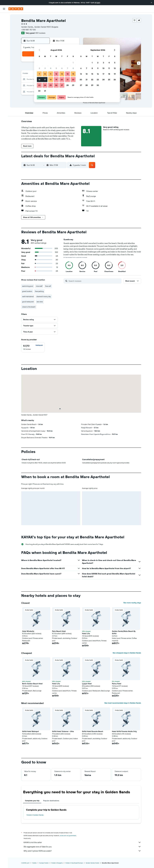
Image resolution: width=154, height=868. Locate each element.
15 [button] (73, 74)
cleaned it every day (44, 296)
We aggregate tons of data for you (82, 847)
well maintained (28, 296)
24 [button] (45, 85)
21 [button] (68, 80)
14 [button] (68, 74)
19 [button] (56, 80)
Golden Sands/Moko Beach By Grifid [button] (124, 632)
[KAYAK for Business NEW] (4, 42)
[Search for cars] (4, 26)
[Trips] (4, 49)
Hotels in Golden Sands (35, 815)
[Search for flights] (4, 16)
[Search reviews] (94, 281)
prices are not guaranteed (68, 835)
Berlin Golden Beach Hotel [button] (32, 684)
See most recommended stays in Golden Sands (123, 703)
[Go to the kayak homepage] (16, 9)
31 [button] (45, 91)
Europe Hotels (44, 863)
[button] (151, 3)
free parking (39, 291)
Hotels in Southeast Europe (74, 863)
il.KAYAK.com (25, 863)
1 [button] (73, 63)
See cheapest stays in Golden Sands (127, 653)
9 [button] (39, 74)
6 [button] (62, 68)
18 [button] (51, 80)
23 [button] (39, 85)
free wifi (48, 286)
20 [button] (62, 80)
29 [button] (73, 85)
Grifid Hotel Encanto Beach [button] (93, 731)
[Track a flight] (4, 38)
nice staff (39, 286)
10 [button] (45, 74)
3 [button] (45, 68)
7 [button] (67, 68)
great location (27, 291)
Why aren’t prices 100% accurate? (82, 851)
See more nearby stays (132, 603)
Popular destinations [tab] (51, 801)
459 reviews (40, 33)
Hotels (34, 863)
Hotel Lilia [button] (86, 634)
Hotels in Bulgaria (57, 863)
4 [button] (51, 68)
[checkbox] (33, 347)
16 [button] (39, 80)
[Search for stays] (4, 21)
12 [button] (56, 74)
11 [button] (51, 74)
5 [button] (56, 68)
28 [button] (67, 85)
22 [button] (73, 80)
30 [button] (39, 91)
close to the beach (29, 307)
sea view (40, 302)
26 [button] (56, 85)
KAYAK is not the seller (82, 842)
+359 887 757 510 (28, 30)
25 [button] (51, 85)
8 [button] (73, 68)
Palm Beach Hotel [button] (59, 631)
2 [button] (39, 68)
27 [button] (62, 85)
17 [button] (45, 80)
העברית (97, 3)
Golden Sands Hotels (92, 863)
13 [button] (62, 74)
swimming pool (28, 286)
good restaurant (28, 302)
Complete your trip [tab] (32, 801)
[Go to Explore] (4, 33)
